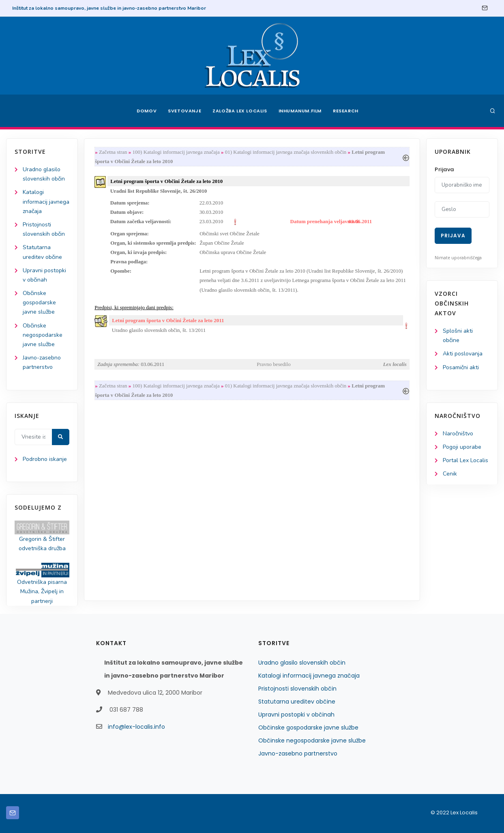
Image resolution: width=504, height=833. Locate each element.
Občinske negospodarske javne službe (43, 335)
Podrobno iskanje (45, 459)
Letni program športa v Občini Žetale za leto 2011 (168, 320)
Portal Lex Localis (465, 460)
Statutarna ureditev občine (297, 702)
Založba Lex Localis (240, 111)
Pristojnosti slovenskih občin (297, 689)
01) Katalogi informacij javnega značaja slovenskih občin (286, 152)
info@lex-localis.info (136, 727)
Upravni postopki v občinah (296, 715)
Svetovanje (184, 111)
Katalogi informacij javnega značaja (46, 201)
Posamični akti (461, 367)
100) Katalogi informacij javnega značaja (176, 152)
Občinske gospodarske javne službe (39, 302)
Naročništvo (458, 434)
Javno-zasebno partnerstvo (298, 753)
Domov (147, 111)
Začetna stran (113, 152)
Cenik (450, 474)
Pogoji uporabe (462, 447)
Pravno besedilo (273, 364)
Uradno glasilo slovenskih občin (302, 663)
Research (346, 111)
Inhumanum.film (300, 111)
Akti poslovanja (463, 354)
